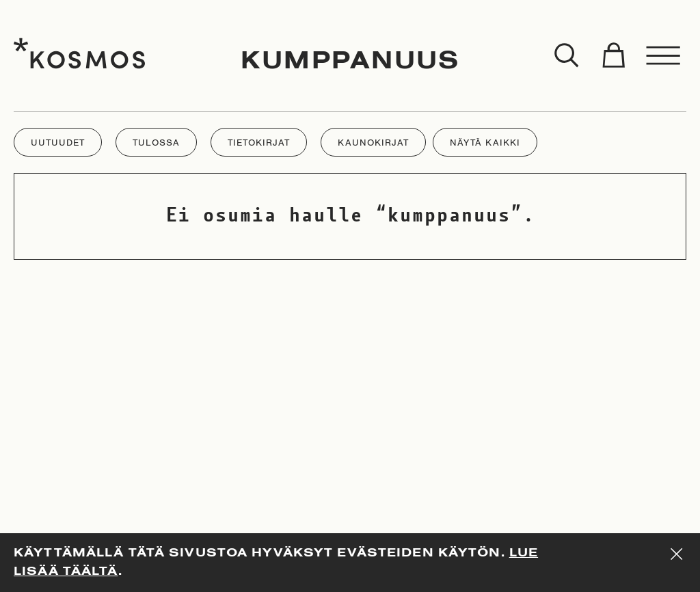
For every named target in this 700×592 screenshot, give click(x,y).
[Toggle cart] (613, 56)
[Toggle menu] (664, 56)
